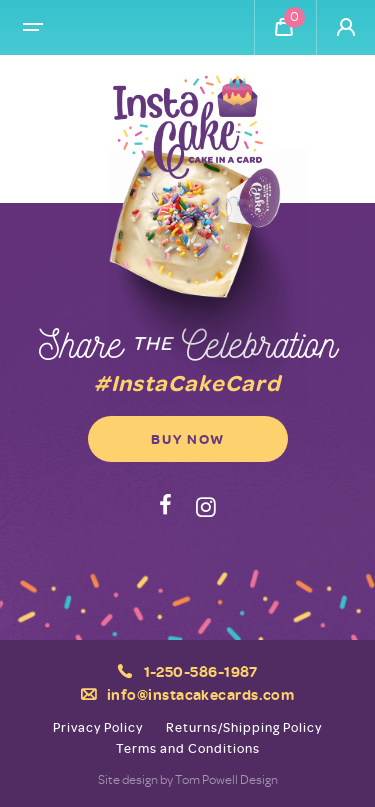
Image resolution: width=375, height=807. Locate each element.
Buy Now (188, 438)
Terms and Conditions (188, 748)
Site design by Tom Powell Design (188, 779)
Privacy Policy (98, 727)
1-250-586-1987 (201, 671)
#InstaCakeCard (187, 381)
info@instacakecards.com (200, 694)
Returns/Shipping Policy (244, 727)
